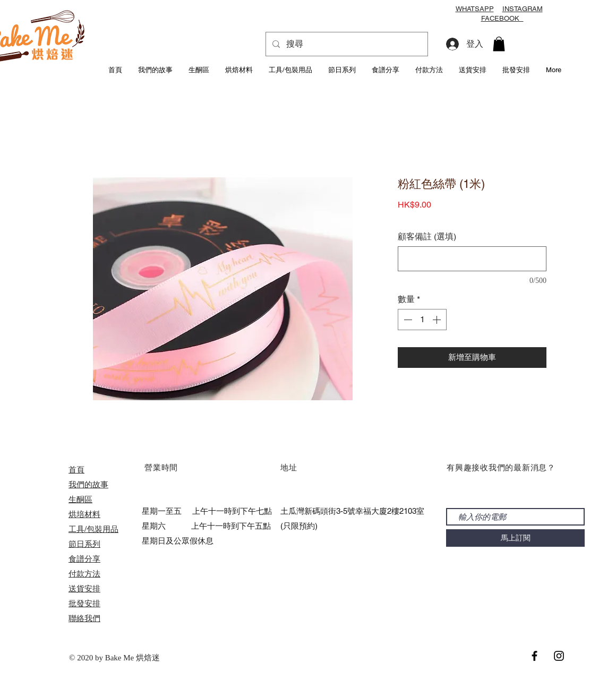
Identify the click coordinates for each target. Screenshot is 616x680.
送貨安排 (84, 588)
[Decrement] (407, 320)
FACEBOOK (502, 18)
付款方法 (84, 574)
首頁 (76, 470)
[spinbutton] (422, 320)
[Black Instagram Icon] (559, 656)
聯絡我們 (84, 618)
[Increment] (438, 320)
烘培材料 (84, 514)
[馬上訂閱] (515, 538)
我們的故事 (88, 484)
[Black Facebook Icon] (534, 656)
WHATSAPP (475, 9)
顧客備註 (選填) (427, 236)
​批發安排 (84, 603)
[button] (499, 44)
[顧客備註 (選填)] (472, 259)
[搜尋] (346, 44)
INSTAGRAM (523, 9)
